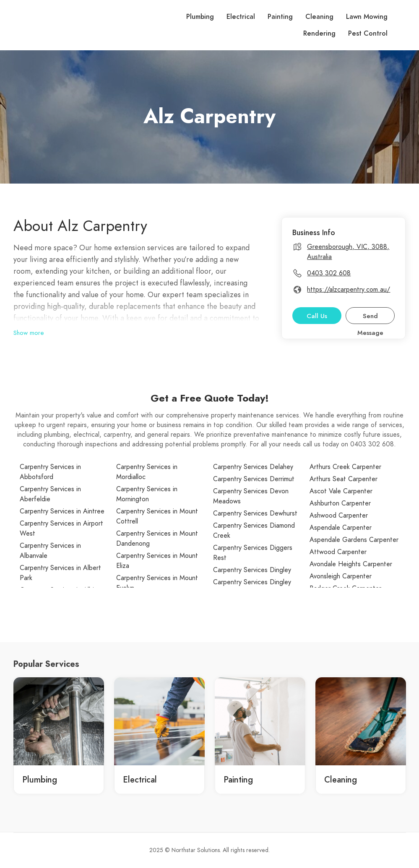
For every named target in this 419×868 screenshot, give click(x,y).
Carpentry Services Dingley (252, 570)
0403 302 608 (329, 273)
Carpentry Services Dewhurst (255, 513)
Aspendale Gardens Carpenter (354, 540)
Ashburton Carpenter (340, 503)
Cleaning (319, 17)
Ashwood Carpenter (339, 516)
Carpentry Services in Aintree (62, 511)
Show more (29, 333)
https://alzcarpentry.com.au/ (349, 290)
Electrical (241, 17)
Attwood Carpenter (338, 552)
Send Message (370, 318)
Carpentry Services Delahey (253, 467)
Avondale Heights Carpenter (351, 564)
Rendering (319, 34)
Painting (280, 17)
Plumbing (200, 17)
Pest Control (368, 34)
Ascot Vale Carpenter (341, 491)
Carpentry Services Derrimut (254, 479)
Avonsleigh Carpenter (341, 576)
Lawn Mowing (367, 17)
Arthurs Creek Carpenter (345, 467)
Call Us (317, 316)
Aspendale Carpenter (341, 528)
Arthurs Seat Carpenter (344, 479)
